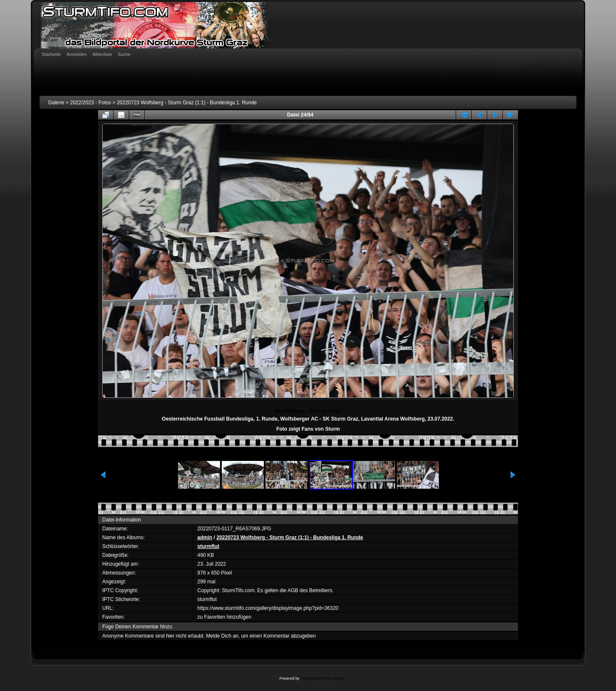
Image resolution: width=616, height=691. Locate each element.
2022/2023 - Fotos (91, 103)
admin (205, 537)
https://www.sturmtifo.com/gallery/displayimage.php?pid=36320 (268, 608)
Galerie (56, 103)
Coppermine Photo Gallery (323, 678)
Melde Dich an (222, 636)
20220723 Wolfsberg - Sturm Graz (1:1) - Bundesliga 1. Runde (187, 103)
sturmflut (208, 546)
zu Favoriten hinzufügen (224, 617)
